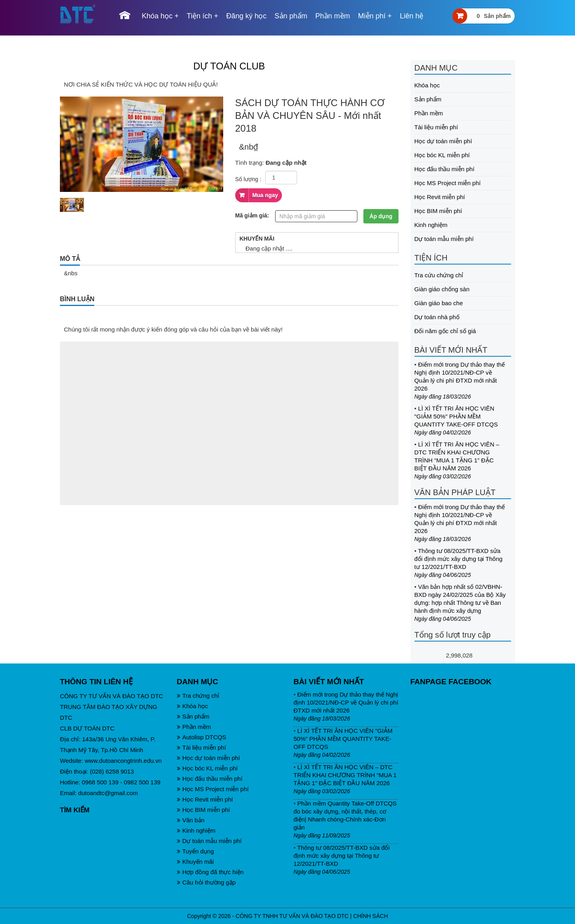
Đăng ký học (246, 16)
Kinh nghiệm (431, 225)
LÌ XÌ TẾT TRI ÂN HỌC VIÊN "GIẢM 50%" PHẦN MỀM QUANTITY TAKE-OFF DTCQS (456, 416)
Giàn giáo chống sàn (442, 289)
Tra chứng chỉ (198, 696)
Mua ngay (264, 195)
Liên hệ (411, 16)
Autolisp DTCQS (202, 737)
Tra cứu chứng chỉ (439, 275)
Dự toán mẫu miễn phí (444, 239)
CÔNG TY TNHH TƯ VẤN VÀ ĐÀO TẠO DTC (292, 916)
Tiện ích (199, 16)
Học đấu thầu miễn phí (445, 169)
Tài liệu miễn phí (436, 127)
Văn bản (191, 820)
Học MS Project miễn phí (448, 183)
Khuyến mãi (195, 862)
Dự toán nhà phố (437, 317)
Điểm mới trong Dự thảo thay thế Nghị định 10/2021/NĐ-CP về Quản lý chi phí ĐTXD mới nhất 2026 (346, 702)
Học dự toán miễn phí (443, 141)
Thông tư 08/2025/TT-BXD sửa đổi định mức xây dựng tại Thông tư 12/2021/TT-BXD (459, 559)
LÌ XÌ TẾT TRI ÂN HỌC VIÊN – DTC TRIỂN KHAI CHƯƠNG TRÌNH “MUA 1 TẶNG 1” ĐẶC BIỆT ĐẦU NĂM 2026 (345, 775)
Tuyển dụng (195, 851)
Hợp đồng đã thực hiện (210, 872)
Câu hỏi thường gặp (206, 882)
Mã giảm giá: (252, 215)
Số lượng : (248, 179)
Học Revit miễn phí (440, 197)
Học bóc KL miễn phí (442, 155)
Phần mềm (333, 16)
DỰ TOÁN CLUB (229, 66)
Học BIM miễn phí (438, 211)
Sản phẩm (291, 16)
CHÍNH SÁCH (370, 916)
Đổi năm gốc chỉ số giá (445, 331)
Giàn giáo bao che (439, 303)
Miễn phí (372, 16)
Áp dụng (381, 216)
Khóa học (157, 16)
